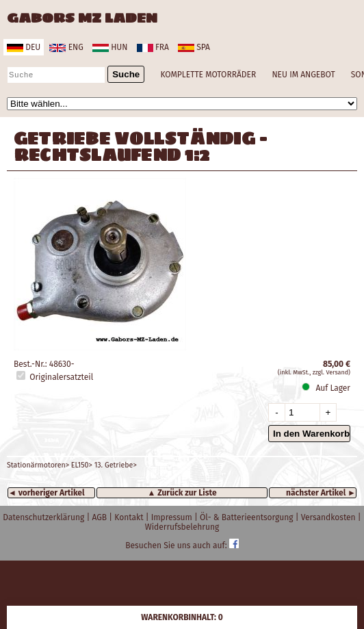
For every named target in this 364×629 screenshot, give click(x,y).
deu (24, 47)
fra (153, 47)
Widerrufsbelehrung (182, 527)
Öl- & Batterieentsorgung (248, 517)
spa (194, 47)
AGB (100, 517)
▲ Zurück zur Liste (182, 493)
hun (110, 47)
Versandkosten (329, 517)
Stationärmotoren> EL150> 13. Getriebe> (72, 465)
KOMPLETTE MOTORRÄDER (208, 75)
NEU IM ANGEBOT (303, 75)
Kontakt (130, 517)
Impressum (173, 517)
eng (66, 47)
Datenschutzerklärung (44, 517)
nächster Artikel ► (321, 493)
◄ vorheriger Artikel (47, 493)
